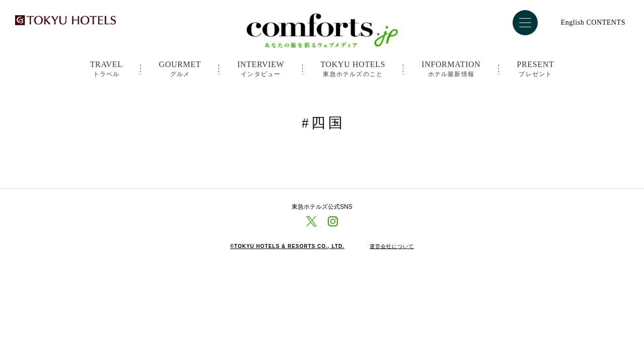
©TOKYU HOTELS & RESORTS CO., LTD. (287, 247)
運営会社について (392, 247)
